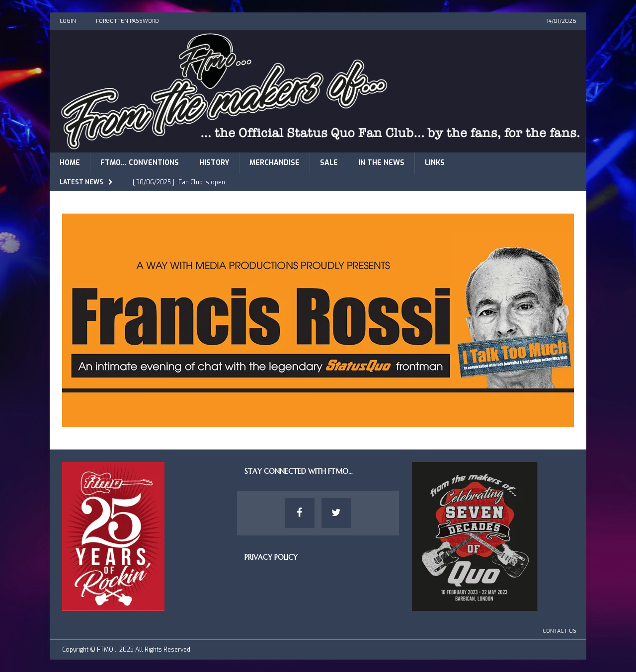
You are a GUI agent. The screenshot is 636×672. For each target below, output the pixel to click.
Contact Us (559, 631)
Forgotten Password (127, 21)
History (214, 163)
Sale (329, 163)
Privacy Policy (271, 557)
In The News (381, 163)
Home (70, 163)
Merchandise (275, 163)
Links (435, 163)
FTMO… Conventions (140, 163)
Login (68, 21)
